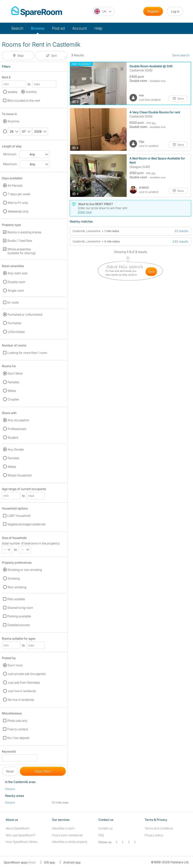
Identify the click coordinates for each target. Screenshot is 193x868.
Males (12, 391)
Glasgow (10, 789)
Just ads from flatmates (24, 682)
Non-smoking (17, 587)
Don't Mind (15, 373)
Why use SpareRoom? (21, 835)
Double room (16, 282)
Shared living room (20, 608)
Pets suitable (16, 599)
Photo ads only (17, 721)
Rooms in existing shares (24, 232)
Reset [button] (10, 771)
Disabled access (19, 625)
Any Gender (16, 449)
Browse (38, 28)
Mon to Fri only (18, 203)
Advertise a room (63, 828)
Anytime (13, 121)
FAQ (101, 835)
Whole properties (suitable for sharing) (21, 251)
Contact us (105, 828)
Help (98, 28)
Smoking (14, 578)
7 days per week (19, 194)
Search (17, 28)
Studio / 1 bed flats (20, 241)
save (151, 272)
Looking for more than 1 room (27, 353)
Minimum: (10, 154)
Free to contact (18, 729)
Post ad (58, 28)
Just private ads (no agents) (27, 674)
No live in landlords (21, 700)
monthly (31, 92)
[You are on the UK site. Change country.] (104, 11)
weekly (13, 92)
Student (13, 437)
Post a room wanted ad (67, 835)
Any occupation (18, 420)
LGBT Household (19, 516)
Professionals (17, 429)
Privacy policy (154, 835)
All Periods (15, 186)
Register (153, 11)
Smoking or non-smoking (25, 570)
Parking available (19, 616)
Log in (175, 11)
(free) (20, 862)
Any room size (18, 273)
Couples (13, 399)
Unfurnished (16, 332)
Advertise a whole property (70, 842)
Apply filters (43, 771)
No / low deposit (18, 738)
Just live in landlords (22, 691)
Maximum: (10, 164)
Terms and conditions (159, 828)
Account (80, 28)
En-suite (13, 302)
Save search (181, 55)
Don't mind (15, 665)
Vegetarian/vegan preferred (26, 524)
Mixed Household (20, 475)
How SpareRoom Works (22, 842)
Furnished (14, 323)
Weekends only (18, 211)
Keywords (9, 752)
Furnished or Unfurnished (25, 315)
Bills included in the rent (24, 100)
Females (13, 382)
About (18, 828)
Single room (16, 291)
